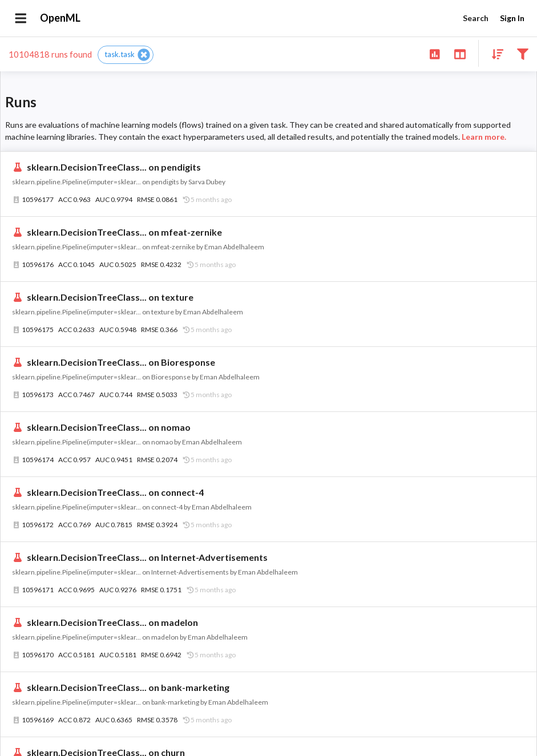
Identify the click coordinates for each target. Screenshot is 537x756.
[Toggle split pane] (460, 53)
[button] (126, 55)
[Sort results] (494, 53)
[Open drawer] (21, 18)
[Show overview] (435, 53)
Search (475, 19)
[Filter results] (522, 53)
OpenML (60, 18)
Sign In (512, 19)
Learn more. (484, 137)
